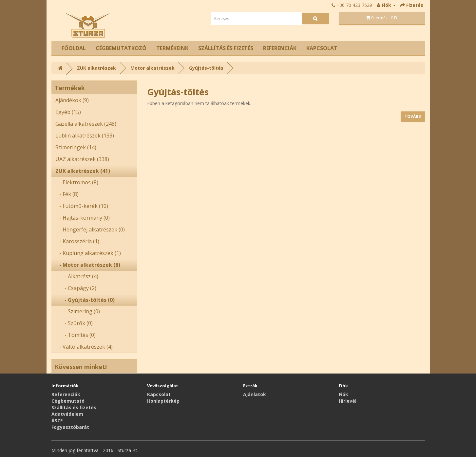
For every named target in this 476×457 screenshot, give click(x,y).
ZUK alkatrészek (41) (83, 171)
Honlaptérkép (163, 401)
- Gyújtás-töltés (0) (85, 300)
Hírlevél (348, 401)
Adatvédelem (67, 414)
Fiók (343, 394)
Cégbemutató (68, 401)
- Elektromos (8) (77, 182)
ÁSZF (57, 420)
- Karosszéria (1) (77, 241)
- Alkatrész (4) (77, 276)
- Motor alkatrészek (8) (88, 265)
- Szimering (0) (78, 311)
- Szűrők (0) (74, 323)
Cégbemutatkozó (121, 48)
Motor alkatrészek (152, 68)
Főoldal (74, 48)
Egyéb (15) (68, 112)
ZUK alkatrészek (96, 68)
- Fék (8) (67, 194)
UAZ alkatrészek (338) (82, 159)
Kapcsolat (322, 48)
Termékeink (172, 48)
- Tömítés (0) (76, 335)
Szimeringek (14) (76, 147)
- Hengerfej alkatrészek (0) (90, 229)
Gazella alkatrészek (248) (86, 124)
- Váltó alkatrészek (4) (84, 347)
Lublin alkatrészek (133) (85, 136)
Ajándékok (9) (72, 100)
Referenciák (280, 48)
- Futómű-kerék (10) (82, 206)
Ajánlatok (255, 394)
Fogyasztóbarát (70, 427)
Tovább (413, 116)
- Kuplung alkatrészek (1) (88, 253)
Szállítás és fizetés (226, 48)
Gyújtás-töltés (206, 68)
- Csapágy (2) (76, 288)
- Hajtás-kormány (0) (83, 218)
